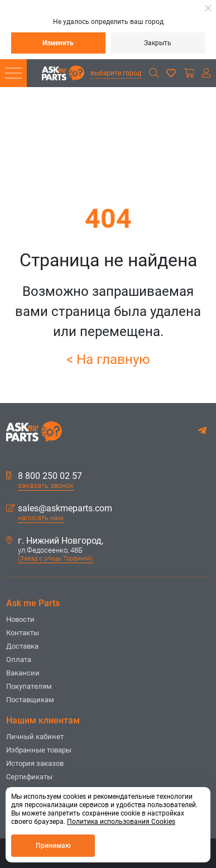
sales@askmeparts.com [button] (59, 509)
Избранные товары (39, 750)
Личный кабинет (35, 737)
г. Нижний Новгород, (55, 541)
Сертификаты (29, 777)
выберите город (116, 73)
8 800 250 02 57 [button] (44, 476)
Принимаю (53, 846)
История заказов (35, 763)
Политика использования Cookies (121, 822)
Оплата (19, 660)
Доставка (22, 646)
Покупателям (29, 686)
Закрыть (158, 43)
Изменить (58, 43)
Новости (20, 619)
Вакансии (23, 673)
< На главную (108, 359)
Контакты (23, 633)
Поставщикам (30, 700)
